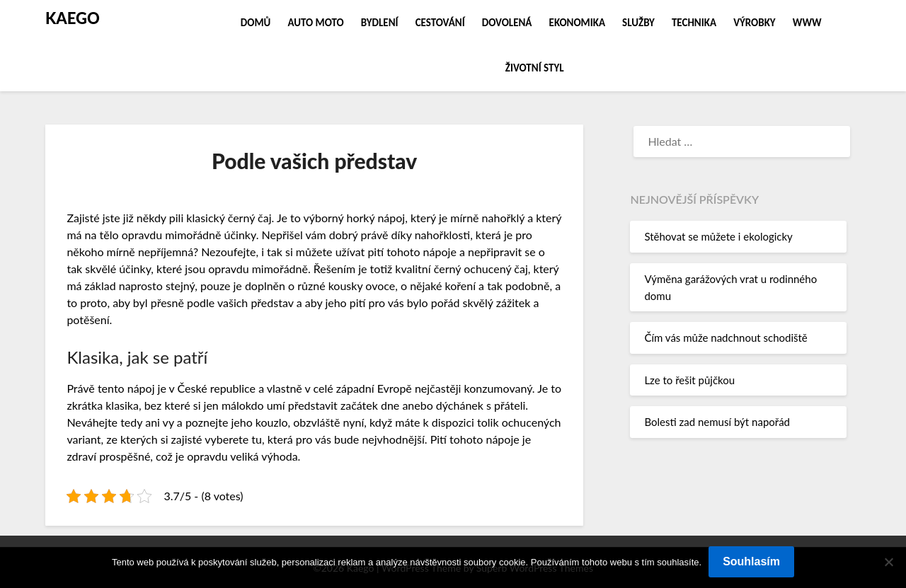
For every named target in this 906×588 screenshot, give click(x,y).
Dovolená (507, 23)
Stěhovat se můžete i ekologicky (718, 236)
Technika (694, 23)
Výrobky (755, 23)
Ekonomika (577, 23)
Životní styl (535, 68)
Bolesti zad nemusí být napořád (717, 422)
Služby (638, 23)
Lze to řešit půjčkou (689, 380)
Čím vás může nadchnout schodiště (726, 338)
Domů (256, 23)
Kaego (73, 18)
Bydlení (380, 23)
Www (807, 23)
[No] (888, 562)
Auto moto (315, 23)
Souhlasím (751, 561)
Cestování (440, 23)
